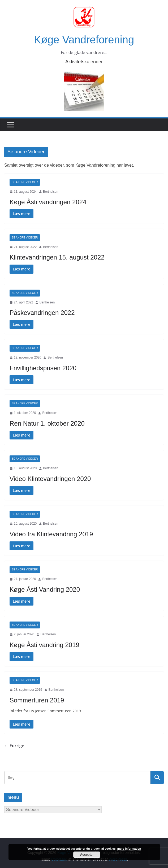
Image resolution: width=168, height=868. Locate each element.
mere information (129, 849)
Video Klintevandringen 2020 (50, 479)
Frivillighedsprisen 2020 (43, 368)
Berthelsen (51, 192)
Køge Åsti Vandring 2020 (45, 589)
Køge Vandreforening (84, 40)
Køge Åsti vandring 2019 (44, 645)
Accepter (87, 855)
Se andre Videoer (25, 182)
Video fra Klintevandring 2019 (51, 534)
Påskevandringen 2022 (42, 313)
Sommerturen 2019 (37, 700)
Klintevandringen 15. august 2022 (57, 257)
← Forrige (14, 746)
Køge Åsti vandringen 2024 (48, 202)
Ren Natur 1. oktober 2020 (47, 423)
